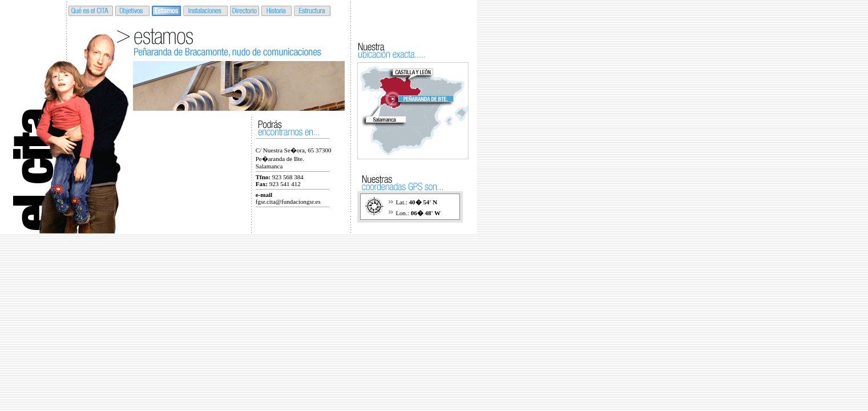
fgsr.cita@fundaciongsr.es (288, 202)
